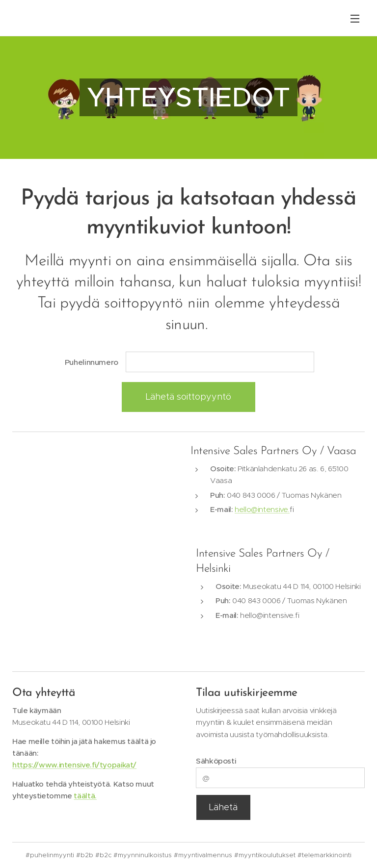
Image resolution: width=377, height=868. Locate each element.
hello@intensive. (262, 509)
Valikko (355, 19)
